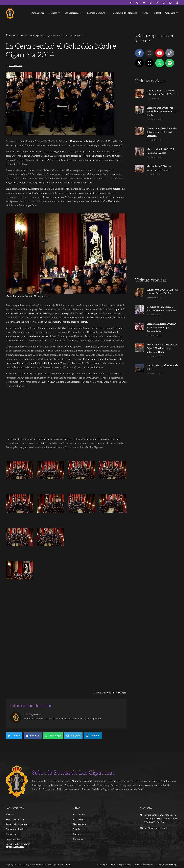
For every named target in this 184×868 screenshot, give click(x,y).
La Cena (13, 36)
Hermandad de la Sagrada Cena (86, 141)
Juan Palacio (51, 336)
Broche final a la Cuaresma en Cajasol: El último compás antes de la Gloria (162, 348)
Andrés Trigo (50, 864)
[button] (54, 13)
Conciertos (22, 36)
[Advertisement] (157, 232)
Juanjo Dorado (64, 864)
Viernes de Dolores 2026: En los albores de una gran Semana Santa (161, 328)
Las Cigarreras (16, 66)
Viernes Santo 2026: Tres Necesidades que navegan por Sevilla (162, 112)
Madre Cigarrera (36, 36)
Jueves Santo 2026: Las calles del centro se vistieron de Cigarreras (162, 132)
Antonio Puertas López (114, 693)
